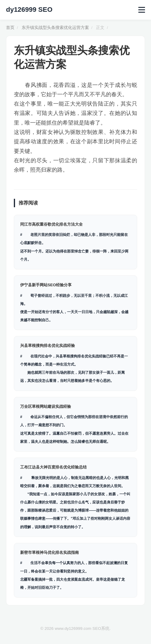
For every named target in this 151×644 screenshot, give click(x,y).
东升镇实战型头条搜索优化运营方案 (55, 28)
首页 (10, 28)
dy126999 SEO (29, 10)
